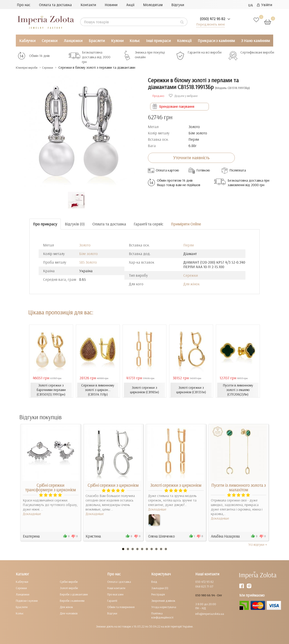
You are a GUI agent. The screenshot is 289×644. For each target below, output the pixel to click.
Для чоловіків (69, 613)
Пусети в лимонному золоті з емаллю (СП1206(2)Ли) (238, 390)
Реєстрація (158, 594)
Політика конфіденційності (162, 615)
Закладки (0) (160, 588)
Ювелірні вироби (30, 67)
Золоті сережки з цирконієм (176, 485)
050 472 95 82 (204, 581)
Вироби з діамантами (74, 594)
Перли (189, 245)
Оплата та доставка (55, 5)
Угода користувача (164, 607)
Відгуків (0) (75, 224)
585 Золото (88, 262)
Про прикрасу (45, 224)
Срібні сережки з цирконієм (113, 485)
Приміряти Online (186, 224)
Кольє (135, 41)
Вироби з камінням (72, 600)
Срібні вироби (69, 581)
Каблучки (27, 41)
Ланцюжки (73, 41)
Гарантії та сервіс (148, 224)
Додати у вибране (183, 96)
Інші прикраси (158, 41)
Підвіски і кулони (27, 600)
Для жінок (191, 284)
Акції (130, 5)
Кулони (117, 41)
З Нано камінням (255, 41)
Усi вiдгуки (258, 544)
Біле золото (89, 254)
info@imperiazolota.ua (210, 614)
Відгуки (178, 5)
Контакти (88, 5)
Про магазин (115, 594)
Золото (85, 245)
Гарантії (112, 600)
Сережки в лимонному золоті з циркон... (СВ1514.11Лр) (98, 390)
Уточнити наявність (191, 158)
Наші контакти (116, 588)
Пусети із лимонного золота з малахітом (239, 487)
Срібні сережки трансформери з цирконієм (50, 487)
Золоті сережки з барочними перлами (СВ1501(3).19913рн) (51, 390)
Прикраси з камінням (216, 41)
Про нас (24, 5)
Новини (111, 5)
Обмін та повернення (121, 607)
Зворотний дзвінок (163, 600)
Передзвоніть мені (209, 24)
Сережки (50, 41)
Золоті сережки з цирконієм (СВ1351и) (191, 390)
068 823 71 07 (204, 586)
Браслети (97, 41)
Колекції (184, 41)
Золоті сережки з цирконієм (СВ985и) (144, 390)
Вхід (154, 581)
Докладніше (32, 513)
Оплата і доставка (119, 581)
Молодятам (153, 5)
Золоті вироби (69, 588)
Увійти (265, 5)
